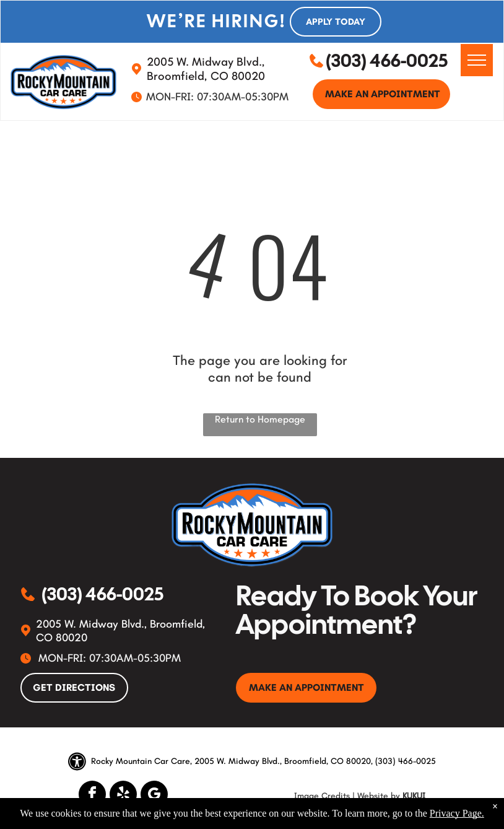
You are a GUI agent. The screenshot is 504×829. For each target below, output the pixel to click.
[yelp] (123, 796)
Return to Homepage (260, 419)
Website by (379, 796)
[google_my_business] (154, 796)
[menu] (477, 60)
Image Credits (322, 796)
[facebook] (92, 796)
